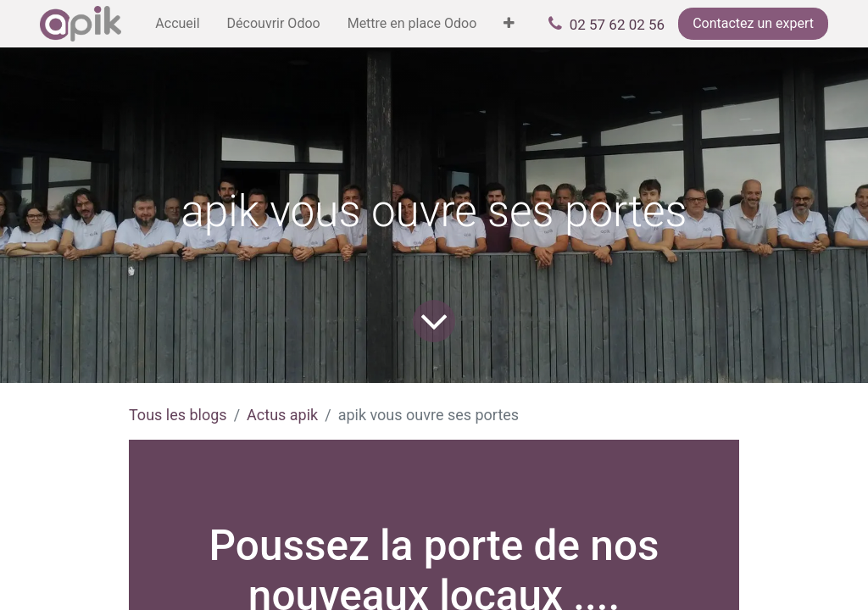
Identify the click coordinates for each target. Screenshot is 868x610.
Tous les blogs (178, 415)
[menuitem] (177, 24)
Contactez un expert (753, 23)
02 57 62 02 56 (617, 25)
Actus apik (282, 415)
